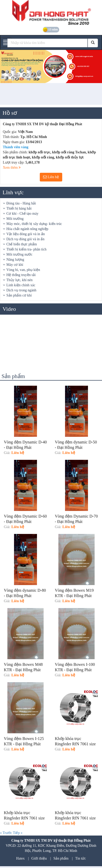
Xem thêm (12, 168)
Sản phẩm (61, 858)
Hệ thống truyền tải (21, 275)
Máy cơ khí (15, 265)
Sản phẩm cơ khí (19, 295)
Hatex (20, 858)
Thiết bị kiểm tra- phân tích (26, 249)
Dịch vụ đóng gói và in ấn (25, 239)
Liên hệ (51, 177)
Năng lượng (15, 260)
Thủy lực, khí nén (20, 280)
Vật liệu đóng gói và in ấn (26, 234)
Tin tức (81, 858)
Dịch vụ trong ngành (21, 290)
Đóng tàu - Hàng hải (21, 203)
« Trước (6, 833)
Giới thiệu (39, 858)
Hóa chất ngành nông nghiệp (27, 229)
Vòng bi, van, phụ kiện (23, 270)
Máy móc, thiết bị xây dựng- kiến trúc (34, 224)
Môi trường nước (19, 254)
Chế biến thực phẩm (22, 244)
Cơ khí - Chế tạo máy (22, 214)
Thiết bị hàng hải (19, 208)
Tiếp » (17, 833)
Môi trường (15, 219)
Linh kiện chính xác (21, 285)
